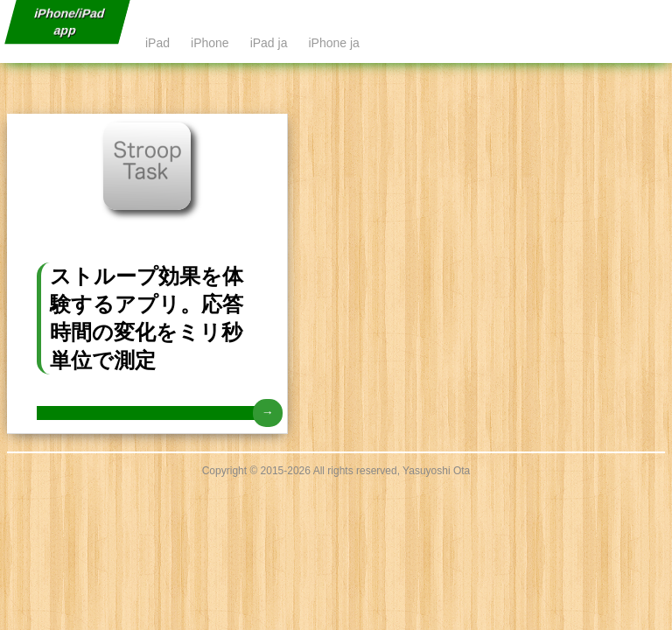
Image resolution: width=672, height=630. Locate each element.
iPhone (210, 43)
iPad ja (269, 43)
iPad (157, 43)
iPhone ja (333, 43)
